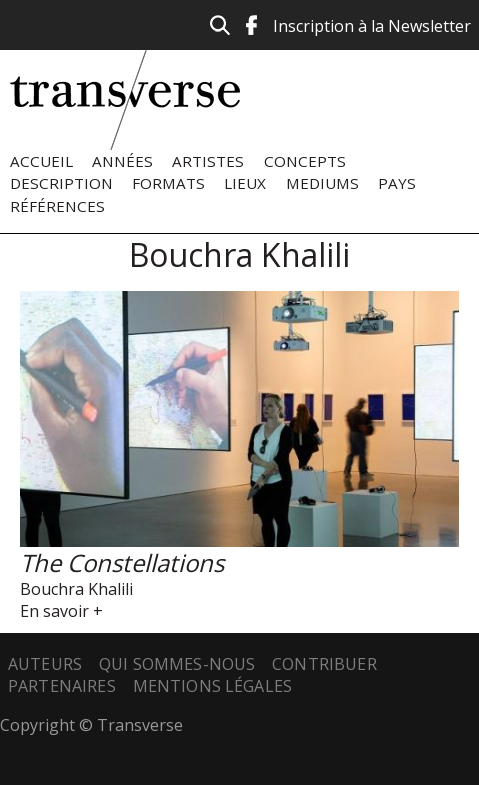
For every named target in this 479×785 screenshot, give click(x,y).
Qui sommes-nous (177, 664)
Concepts (305, 161)
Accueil (41, 161)
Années (122, 161)
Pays (397, 183)
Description (61, 183)
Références (57, 206)
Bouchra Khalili (76, 589)
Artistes (208, 161)
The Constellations (122, 562)
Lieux (245, 183)
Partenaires (62, 686)
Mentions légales (213, 686)
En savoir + (61, 611)
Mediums (322, 183)
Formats (168, 183)
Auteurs (45, 664)
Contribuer (324, 664)
